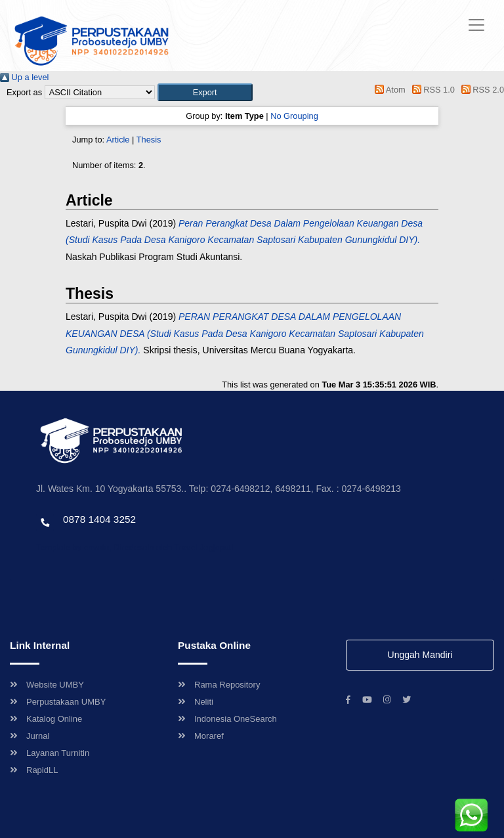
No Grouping (294, 116)
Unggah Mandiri (420, 655)
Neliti (196, 702)
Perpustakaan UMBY (58, 702)
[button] (205, 92)
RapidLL (34, 770)
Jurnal (30, 736)
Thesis (149, 140)
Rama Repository (219, 685)
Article (118, 140)
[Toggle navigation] (476, 25)
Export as (24, 92)
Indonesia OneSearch (227, 719)
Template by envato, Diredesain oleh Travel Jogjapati (135, 547)
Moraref (201, 736)
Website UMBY (47, 685)
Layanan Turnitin (50, 753)
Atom (388, 90)
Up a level (24, 77)
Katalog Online (46, 719)
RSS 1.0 (431, 90)
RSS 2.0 (480, 90)
